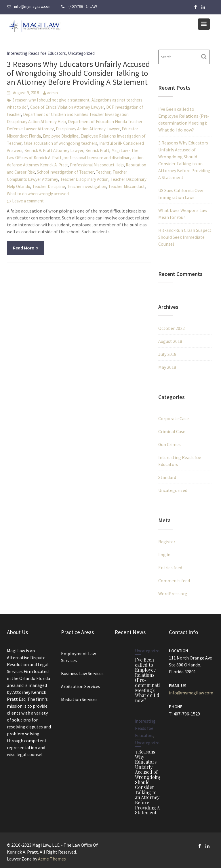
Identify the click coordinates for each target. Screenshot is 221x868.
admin (53, 93)
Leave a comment (28, 201)
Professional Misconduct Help (97, 165)
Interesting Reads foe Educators (36, 53)
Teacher (103, 172)
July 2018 (167, 354)
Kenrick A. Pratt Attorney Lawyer (54, 150)
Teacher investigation (87, 186)
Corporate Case (174, 418)
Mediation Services (79, 699)
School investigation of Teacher (65, 172)
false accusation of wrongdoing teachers (60, 143)
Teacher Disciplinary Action (84, 179)
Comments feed (174, 580)
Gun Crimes (169, 444)
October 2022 (172, 328)
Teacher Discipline (49, 186)
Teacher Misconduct (126, 186)
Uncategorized (81, 53)
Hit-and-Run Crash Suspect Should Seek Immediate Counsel (185, 237)
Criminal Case (172, 431)
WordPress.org (173, 593)
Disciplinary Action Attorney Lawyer (88, 129)
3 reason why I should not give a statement (51, 100)
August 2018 (170, 341)
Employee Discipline (61, 136)
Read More (23, 248)
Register (167, 542)
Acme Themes (52, 859)
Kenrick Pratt (97, 150)
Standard (167, 477)
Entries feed (170, 568)
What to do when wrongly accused (38, 194)
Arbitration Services (80, 686)
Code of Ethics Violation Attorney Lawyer (67, 107)
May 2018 (167, 367)
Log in (164, 555)
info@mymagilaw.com (191, 692)
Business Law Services (82, 673)
